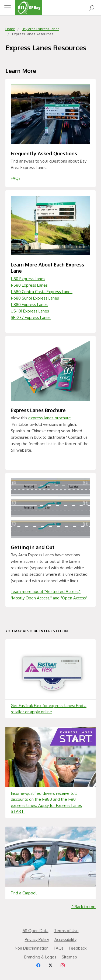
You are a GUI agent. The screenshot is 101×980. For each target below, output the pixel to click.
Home (10, 29)
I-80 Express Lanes (28, 279)
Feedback (78, 948)
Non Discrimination (32, 948)
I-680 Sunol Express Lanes (35, 298)
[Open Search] (92, 8)
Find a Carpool (24, 893)
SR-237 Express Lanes (31, 317)
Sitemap (69, 957)
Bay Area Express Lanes (41, 29)
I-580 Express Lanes (29, 285)
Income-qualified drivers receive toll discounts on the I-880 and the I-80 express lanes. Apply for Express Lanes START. (46, 802)
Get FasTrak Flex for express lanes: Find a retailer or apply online (49, 709)
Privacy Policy (37, 939)
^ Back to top (83, 907)
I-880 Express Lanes (29, 305)
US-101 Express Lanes (30, 311)
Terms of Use (66, 931)
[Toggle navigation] (8, 8)
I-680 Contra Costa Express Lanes (42, 292)
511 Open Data (36, 931)
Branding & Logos (40, 957)
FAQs (16, 178)
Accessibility (65, 939)
